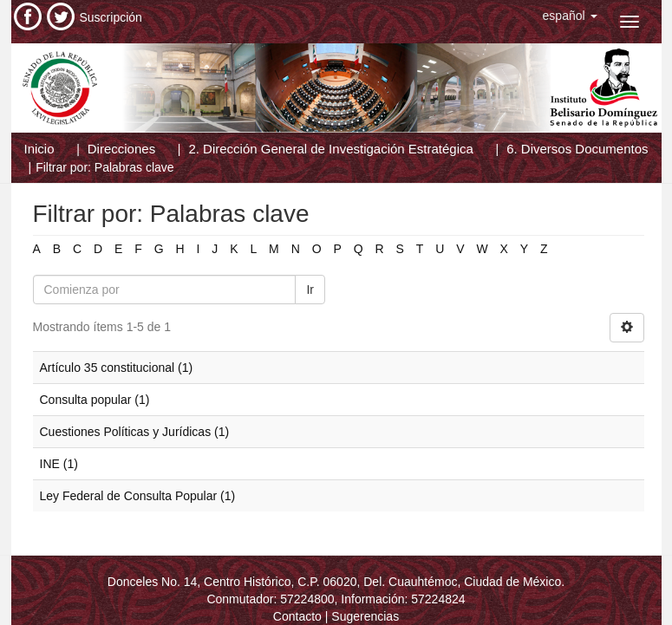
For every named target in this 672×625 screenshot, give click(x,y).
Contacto (297, 616)
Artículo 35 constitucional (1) (117, 368)
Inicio (39, 149)
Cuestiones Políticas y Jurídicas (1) (135, 432)
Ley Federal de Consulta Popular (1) (138, 496)
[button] (570, 16)
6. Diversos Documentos (577, 149)
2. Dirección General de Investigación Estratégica (331, 149)
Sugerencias (365, 616)
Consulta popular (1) (95, 400)
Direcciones (121, 149)
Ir (310, 290)
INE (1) (59, 464)
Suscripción (111, 17)
